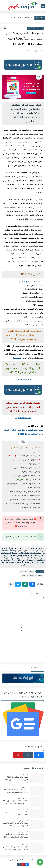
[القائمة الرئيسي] (43, 6)
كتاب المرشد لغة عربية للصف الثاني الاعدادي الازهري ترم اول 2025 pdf (16, 848)
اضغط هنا (18, 358)
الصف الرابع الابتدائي (35, 28)
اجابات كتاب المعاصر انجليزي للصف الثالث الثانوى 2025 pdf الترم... (19, 18)
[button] (32, 584)
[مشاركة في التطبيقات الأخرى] (11, 584)
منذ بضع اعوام (22, 798)
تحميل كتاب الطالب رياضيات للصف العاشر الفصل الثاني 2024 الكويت (16, 825)
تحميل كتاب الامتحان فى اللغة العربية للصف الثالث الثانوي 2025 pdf (17, 780)
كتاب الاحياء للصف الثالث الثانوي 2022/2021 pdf (17, 813)
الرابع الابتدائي (24, 282)
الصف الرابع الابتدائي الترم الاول (32, 575)
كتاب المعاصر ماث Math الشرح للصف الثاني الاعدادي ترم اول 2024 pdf (16, 837)
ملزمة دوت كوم (14, 860)
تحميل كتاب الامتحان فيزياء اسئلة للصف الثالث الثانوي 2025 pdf (16, 791)
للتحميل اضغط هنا (23, 418)
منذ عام (24, 775)
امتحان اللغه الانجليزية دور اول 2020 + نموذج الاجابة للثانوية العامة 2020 (16, 802)
